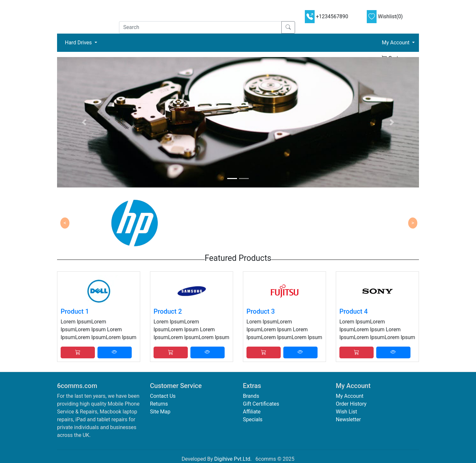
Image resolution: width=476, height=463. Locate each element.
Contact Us (163, 396)
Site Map (160, 412)
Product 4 (354, 311)
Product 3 (261, 311)
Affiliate (252, 412)
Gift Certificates (261, 404)
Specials (253, 419)
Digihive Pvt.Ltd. (233, 459)
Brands (251, 396)
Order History (351, 404)
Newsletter (348, 419)
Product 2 (168, 311)
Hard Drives (82, 42)
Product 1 (75, 311)
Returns (159, 404)
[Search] (200, 27)
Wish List (346, 412)
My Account (350, 396)
